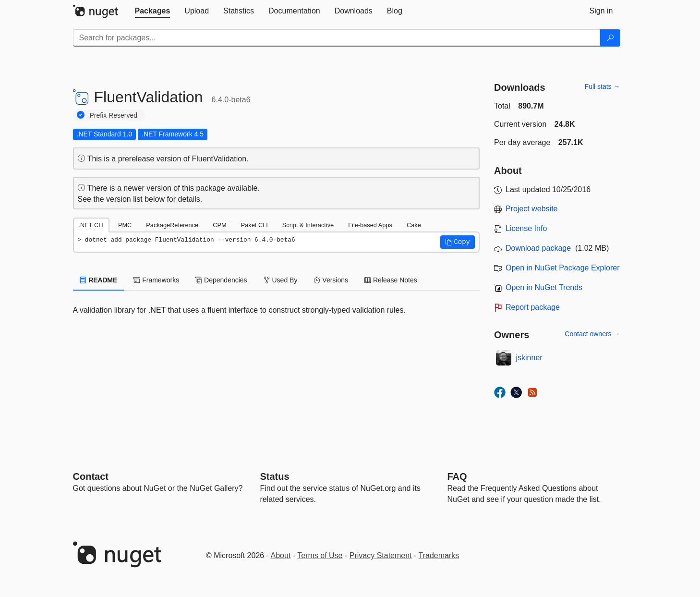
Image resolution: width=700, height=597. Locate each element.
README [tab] (99, 280)
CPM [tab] (219, 225)
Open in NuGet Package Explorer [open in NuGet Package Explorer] (562, 268)
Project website (532, 209)
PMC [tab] (125, 225)
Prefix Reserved (114, 115)
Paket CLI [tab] (254, 225)
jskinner (529, 358)
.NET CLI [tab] (91, 225)
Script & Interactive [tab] (308, 225)
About (281, 555)
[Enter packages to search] (337, 38)
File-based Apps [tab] (370, 225)
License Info (526, 228)
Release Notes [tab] (391, 280)
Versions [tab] (331, 280)
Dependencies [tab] (221, 280)
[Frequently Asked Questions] (457, 476)
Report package (533, 307)
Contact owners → (592, 334)
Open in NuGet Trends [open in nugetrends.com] (544, 287)
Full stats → (603, 86)
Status (275, 476)
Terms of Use (320, 555)
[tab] (153, 11)
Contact (91, 476)
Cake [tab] (414, 225)
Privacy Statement (381, 555)
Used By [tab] (281, 280)
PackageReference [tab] (172, 225)
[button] (458, 242)
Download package (538, 248)
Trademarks (439, 555)
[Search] (610, 38)
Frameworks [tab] (156, 280)
